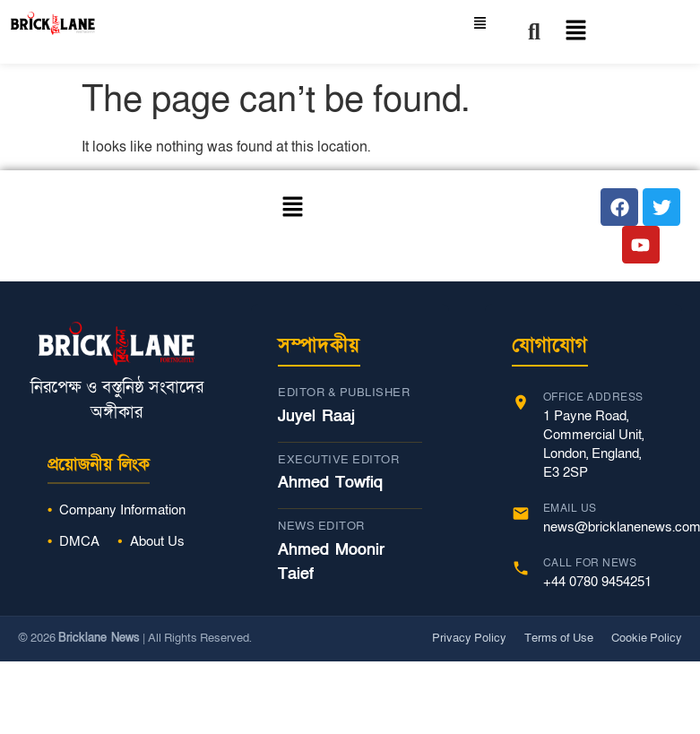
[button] (567, 32)
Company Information (122, 510)
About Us (157, 541)
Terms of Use (559, 638)
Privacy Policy (469, 638)
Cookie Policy (647, 638)
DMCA (79, 541)
